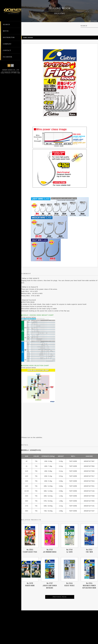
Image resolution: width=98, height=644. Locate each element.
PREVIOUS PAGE (60, 631)
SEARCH (6, 24)
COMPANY (7, 44)
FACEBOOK (8, 57)
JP (12, 65)
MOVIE (6, 31)
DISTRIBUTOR (9, 37)
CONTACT (7, 50)
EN (9, 65)
